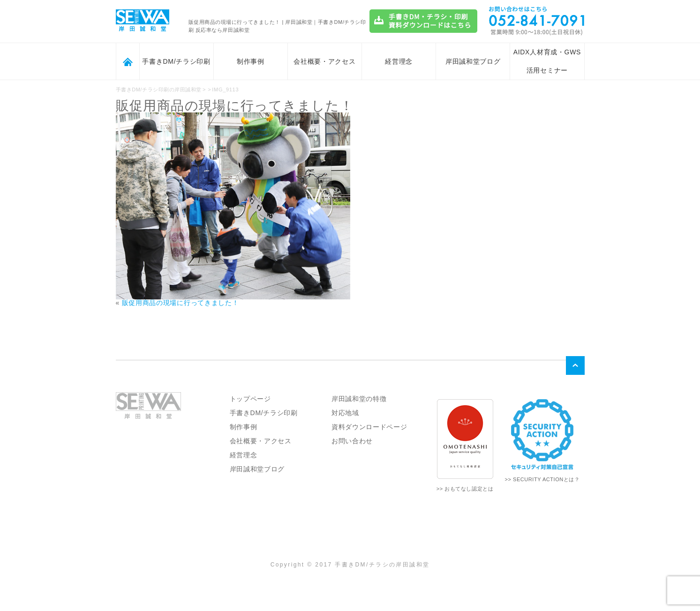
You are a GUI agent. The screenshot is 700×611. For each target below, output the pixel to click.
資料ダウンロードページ (369, 427)
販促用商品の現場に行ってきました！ (181, 303)
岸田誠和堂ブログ (473, 61)
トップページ (250, 399)
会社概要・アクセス (324, 61)
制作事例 (251, 61)
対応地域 (345, 413)
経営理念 (399, 61)
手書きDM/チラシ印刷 (176, 61)
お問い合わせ (352, 441)
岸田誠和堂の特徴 (359, 399)
